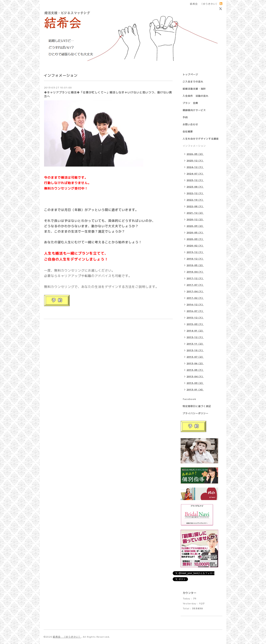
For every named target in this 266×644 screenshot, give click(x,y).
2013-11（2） (195, 344)
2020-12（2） (195, 219)
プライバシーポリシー (196, 413)
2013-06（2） (195, 363)
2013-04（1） (195, 377)
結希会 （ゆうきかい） (67, 637)
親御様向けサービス (194, 110)
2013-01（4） (195, 390)
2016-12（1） (195, 305)
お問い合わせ (190, 124)
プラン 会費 (190, 103)
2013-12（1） (195, 337)
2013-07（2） (195, 357)
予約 (185, 117)
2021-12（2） (195, 213)
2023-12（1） (195, 180)
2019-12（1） (195, 252)
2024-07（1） (195, 174)
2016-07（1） (195, 311)
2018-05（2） (195, 265)
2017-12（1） (195, 278)
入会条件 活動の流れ (196, 96)
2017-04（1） (195, 291)
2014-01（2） (195, 331)
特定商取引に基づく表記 (197, 406)
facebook (189, 399)
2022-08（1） (195, 206)
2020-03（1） (195, 239)
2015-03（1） (195, 324)
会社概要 (188, 132)
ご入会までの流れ (193, 82)
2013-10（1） (195, 350)
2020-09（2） (195, 226)
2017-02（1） (195, 298)
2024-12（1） (195, 167)
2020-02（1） (195, 246)
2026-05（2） (195, 154)
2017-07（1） (195, 285)
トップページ (190, 74)
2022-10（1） (195, 200)
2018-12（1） (195, 259)
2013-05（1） (195, 370)
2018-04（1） (195, 272)
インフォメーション (194, 146)
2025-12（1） (195, 161)
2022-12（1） (195, 193)
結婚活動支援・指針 (194, 89)
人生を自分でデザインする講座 (201, 139)
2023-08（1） (195, 187)
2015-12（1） (195, 318)
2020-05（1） (195, 233)
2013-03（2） (195, 383)
